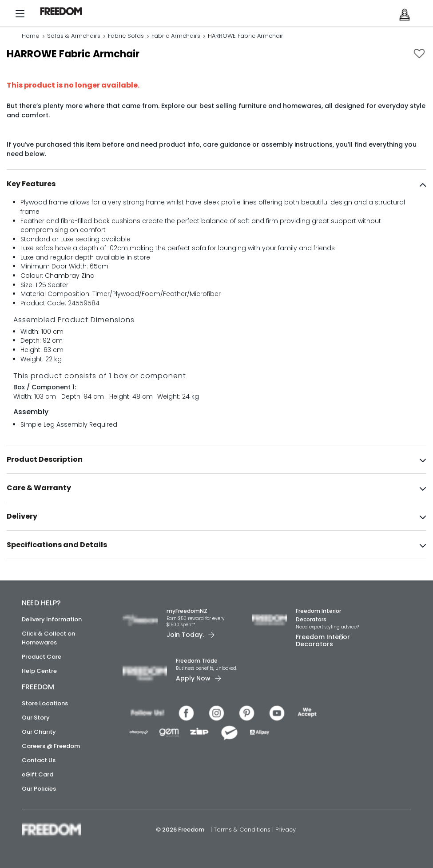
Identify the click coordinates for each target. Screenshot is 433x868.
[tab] (216, 185)
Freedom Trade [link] (197, 661)
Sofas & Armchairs (74, 37)
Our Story (36, 718)
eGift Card (38, 774)
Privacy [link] (286, 830)
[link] (64, 12)
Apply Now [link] (193, 678)
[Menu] (20, 16)
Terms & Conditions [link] (243, 830)
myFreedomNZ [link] (187, 611)
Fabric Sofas (126, 37)
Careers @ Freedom (51, 746)
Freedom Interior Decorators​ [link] (318, 615)
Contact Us (39, 760)
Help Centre (39, 671)
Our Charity (39, 732)
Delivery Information (52, 619)
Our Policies (39, 789)
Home (31, 37)
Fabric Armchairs (176, 37)
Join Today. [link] (185, 635)
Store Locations (45, 703)
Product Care (42, 657)
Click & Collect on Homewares (48, 638)
